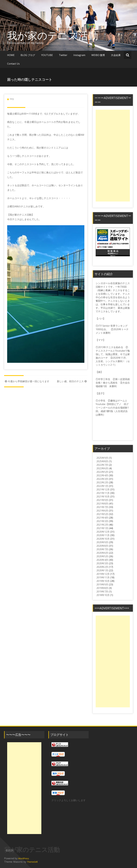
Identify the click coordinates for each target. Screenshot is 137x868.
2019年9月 (102, 584)
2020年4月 (102, 560)
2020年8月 (102, 546)
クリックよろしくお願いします (68, 800)
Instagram (79, 55)
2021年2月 (102, 525)
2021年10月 (103, 497)
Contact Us (13, 64)
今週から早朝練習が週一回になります (27, 381)
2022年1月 (102, 486)
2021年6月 (102, 511)
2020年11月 (103, 535)
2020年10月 (103, 539)
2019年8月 (102, 588)
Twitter (63, 55)
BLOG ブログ (28, 55)
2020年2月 (102, 567)
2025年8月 (102, 461)
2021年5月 (102, 514)
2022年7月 (102, 465)
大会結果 (116, 55)
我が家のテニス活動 (58, 35)
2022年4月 (102, 475)
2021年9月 (102, 500)
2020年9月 (102, 542)
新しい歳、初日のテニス (72, 381)
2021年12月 (103, 489)
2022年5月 (102, 472)
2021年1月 (102, 528)
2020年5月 (102, 556)
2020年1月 (102, 570)
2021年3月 (102, 521)
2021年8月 (102, 504)
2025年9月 (102, 458)
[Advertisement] (113, 156)
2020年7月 (102, 549)
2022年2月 (102, 482)
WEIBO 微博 (98, 55)
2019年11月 (103, 577)
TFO (12, 99)
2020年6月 (102, 553)
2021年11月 (103, 493)
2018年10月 (103, 595)
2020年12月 (103, 532)
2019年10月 (103, 581)
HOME (11, 55)
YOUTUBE (47, 55)
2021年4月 (102, 518)
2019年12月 (103, 574)
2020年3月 (102, 563)
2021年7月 (102, 507)
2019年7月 (102, 592)
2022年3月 (102, 479)
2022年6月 (102, 468)
